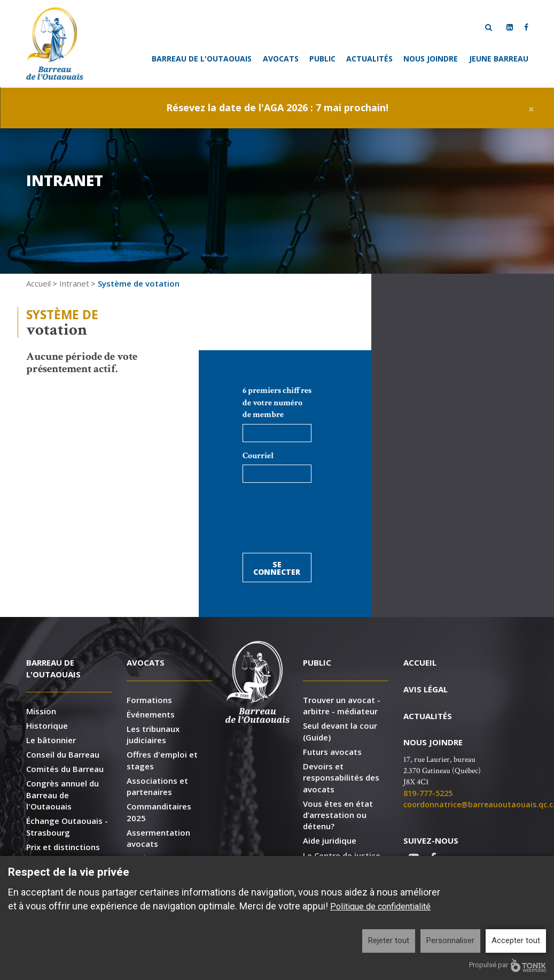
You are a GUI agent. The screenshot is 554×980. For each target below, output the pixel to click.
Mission (41, 711)
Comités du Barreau (65, 769)
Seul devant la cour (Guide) (340, 731)
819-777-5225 (428, 793)
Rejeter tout (389, 940)
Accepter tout (516, 940)
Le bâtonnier (51, 740)
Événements (151, 714)
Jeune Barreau (499, 59)
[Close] (531, 108)
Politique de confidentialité (380, 906)
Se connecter (277, 568)
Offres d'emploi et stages (162, 760)
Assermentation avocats (158, 838)
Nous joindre (431, 59)
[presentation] (324, 524)
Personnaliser (450, 940)
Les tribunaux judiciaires (153, 734)
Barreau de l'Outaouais (202, 59)
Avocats (281, 59)
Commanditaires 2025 (159, 812)
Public (322, 59)
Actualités (369, 59)
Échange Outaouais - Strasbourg (67, 826)
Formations (149, 700)
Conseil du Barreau (63, 754)
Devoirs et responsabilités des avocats (341, 778)
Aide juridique (330, 840)
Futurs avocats (332, 752)
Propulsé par (508, 965)
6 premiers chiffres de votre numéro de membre (277, 403)
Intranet (74, 283)
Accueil (38, 283)
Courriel (258, 456)
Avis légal (426, 689)
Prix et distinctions (63, 847)
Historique (47, 726)
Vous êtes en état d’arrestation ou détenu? (338, 815)
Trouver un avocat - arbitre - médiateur (342, 705)
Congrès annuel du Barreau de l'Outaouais (63, 795)
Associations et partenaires (157, 786)
